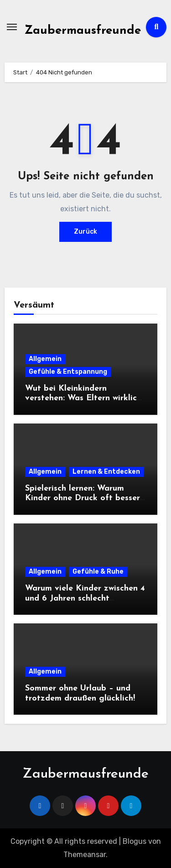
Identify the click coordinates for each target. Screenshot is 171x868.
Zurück (85, 232)
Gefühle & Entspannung (68, 372)
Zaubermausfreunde (83, 31)
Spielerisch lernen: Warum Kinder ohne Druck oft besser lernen (83, 498)
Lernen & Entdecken (106, 472)
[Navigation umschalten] (12, 27)
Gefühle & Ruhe (98, 572)
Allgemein (45, 359)
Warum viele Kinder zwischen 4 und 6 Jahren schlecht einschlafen (85, 598)
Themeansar (85, 855)
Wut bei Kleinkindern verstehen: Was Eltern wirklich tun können (83, 398)
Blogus (135, 841)
